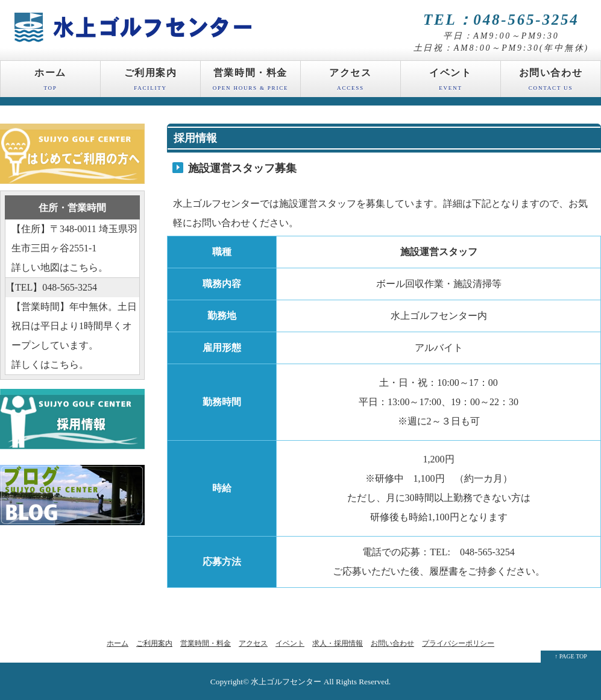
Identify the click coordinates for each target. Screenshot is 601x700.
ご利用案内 (150, 82)
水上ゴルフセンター (286, 682)
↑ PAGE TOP (571, 656)
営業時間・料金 (250, 82)
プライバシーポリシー (458, 643)
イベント (451, 82)
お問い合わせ (551, 82)
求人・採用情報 (338, 643)
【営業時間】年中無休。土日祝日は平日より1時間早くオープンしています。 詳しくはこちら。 (74, 336)
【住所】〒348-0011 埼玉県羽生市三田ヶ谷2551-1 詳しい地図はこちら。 (74, 248)
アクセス (351, 82)
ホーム (50, 82)
